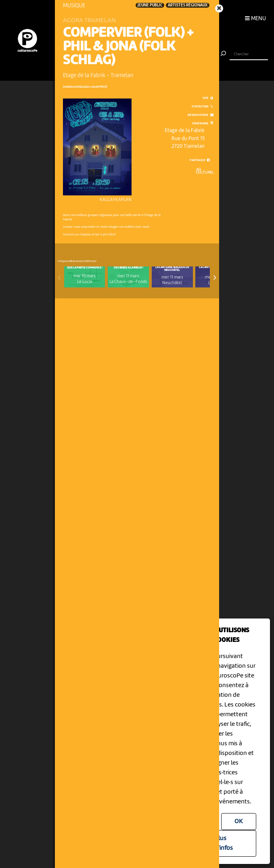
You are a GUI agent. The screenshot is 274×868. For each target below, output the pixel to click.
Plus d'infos (224, 843)
